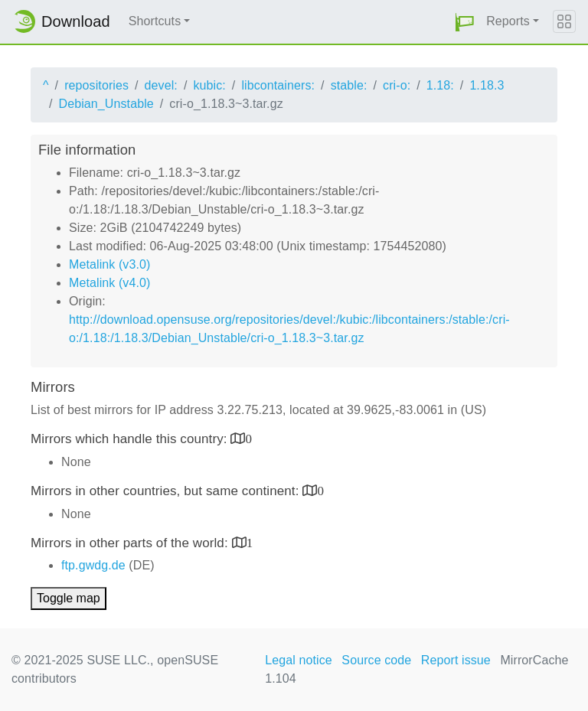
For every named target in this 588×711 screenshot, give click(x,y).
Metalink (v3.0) (109, 264)
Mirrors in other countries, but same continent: (167, 491)
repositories (96, 85)
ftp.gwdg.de (93, 565)
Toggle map (69, 598)
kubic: (209, 85)
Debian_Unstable (106, 104)
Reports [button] (508, 21)
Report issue (456, 660)
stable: (349, 85)
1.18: (440, 85)
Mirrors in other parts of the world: (131, 543)
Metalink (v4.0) (109, 283)
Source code (376, 660)
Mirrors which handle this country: (131, 439)
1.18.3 (487, 85)
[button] (465, 22)
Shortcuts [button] (155, 21)
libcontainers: (278, 85)
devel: (161, 85)
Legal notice (299, 660)
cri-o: (397, 85)
